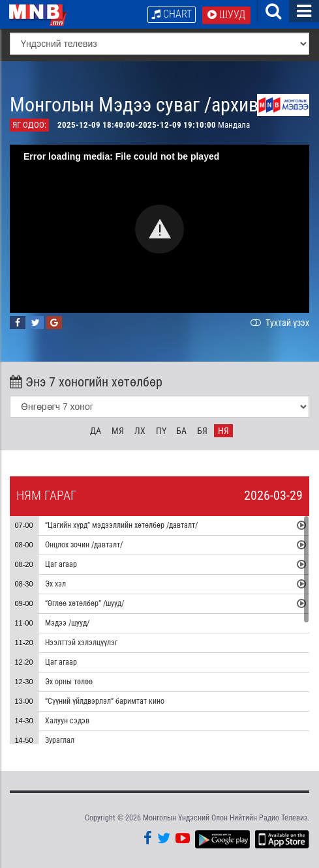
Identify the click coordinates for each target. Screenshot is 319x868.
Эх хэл (55, 584)
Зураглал (60, 740)
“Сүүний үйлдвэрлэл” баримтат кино (105, 701)
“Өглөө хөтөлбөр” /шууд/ (84, 603)
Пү (161, 431)
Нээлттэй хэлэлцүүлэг (81, 643)
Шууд (226, 15)
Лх (140, 431)
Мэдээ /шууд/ (67, 623)
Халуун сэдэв (67, 721)
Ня (223, 431)
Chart (172, 14)
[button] (159, 229)
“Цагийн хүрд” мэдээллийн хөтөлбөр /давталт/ (121, 525)
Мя (118, 431)
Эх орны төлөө (69, 682)
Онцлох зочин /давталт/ (84, 545)
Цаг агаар (61, 564)
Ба (181, 431)
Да (96, 431)
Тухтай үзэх (279, 323)
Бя (202, 431)
